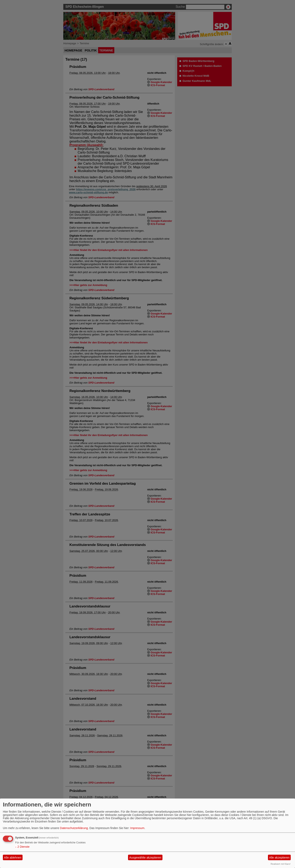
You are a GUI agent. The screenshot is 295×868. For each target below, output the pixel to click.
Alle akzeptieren (279, 858)
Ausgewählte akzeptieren (145, 858)
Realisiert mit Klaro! (281, 864)
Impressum (137, 828)
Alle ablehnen (13, 858)
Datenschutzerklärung (74, 828)
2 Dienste (22, 847)
